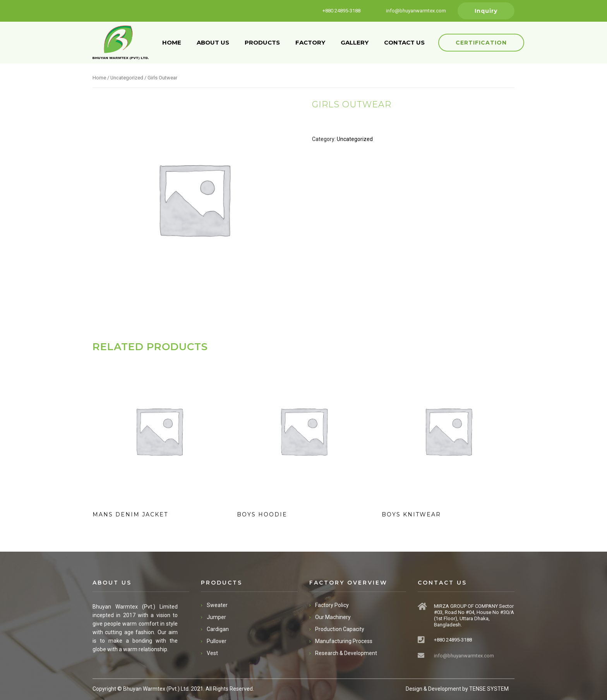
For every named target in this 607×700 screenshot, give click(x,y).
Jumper (216, 617)
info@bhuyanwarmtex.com (464, 656)
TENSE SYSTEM (489, 689)
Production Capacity (340, 629)
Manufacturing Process (344, 641)
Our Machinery (333, 617)
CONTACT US (404, 42)
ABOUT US (213, 42)
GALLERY (355, 42)
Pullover (217, 641)
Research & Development (346, 653)
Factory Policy (332, 605)
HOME (172, 42)
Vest (212, 653)
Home (99, 78)
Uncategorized (127, 78)
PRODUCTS (262, 42)
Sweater (217, 605)
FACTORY (310, 42)
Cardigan (218, 629)
